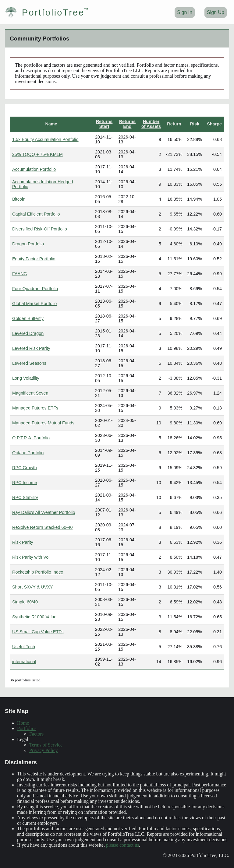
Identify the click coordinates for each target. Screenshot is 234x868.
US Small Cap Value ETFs (38, 632)
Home (23, 723)
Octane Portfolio (28, 453)
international (24, 662)
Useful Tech (24, 647)
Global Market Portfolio (34, 304)
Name (51, 124)
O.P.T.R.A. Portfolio (31, 438)
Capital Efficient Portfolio (36, 214)
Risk (195, 124)
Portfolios (27, 728)
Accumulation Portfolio (34, 169)
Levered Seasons (29, 363)
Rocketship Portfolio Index (38, 572)
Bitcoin (19, 199)
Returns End (127, 124)
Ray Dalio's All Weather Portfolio (44, 512)
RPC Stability (25, 497)
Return (174, 124)
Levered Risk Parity (31, 348)
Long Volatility (26, 378)
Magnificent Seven (30, 393)
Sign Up (216, 12)
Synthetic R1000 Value (34, 617)
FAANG (20, 274)
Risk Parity (23, 542)
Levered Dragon (28, 333)
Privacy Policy (44, 750)
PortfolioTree (45, 12)
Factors (36, 734)
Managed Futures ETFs (35, 408)
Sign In (185, 12)
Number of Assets (151, 124)
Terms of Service (46, 745)
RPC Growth (25, 468)
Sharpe (214, 124)
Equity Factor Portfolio (34, 259)
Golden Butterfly (28, 318)
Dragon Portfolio (28, 244)
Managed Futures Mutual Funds (43, 423)
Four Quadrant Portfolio (35, 289)
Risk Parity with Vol (31, 557)
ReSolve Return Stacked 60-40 (42, 527)
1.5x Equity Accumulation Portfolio (45, 139)
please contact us (122, 845)
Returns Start (104, 124)
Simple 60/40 (25, 602)
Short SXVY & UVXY (32, 587)
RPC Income (25, 483)
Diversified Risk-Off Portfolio (40, 229)
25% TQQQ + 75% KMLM (37, 154)
